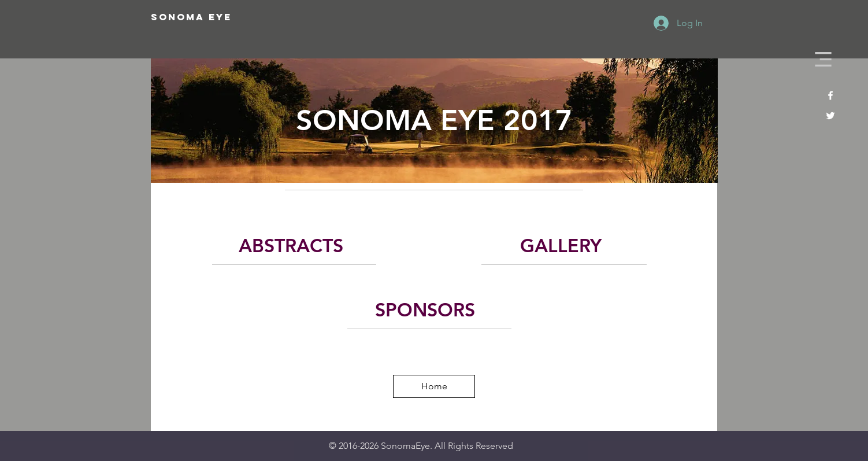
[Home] (434, 386)
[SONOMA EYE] (231, 17)
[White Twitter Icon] (830, 116)
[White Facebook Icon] (830, 95)
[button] (823, 59)
